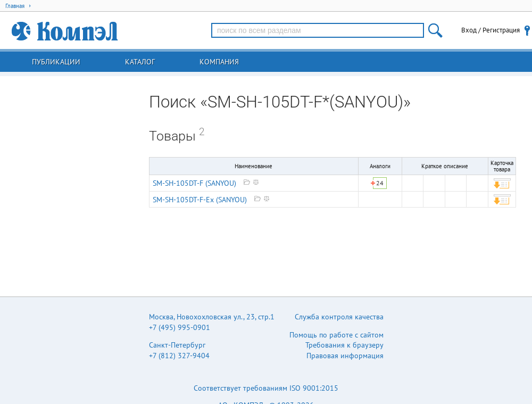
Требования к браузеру (344, 345)
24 (380, 183)
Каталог (140, 62)
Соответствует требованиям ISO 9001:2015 (266, 388)
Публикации (56, 62)
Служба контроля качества (339, 317)
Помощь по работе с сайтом (336, 335)
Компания (219, 62)
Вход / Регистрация (491, 30)
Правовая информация (345, 356)
